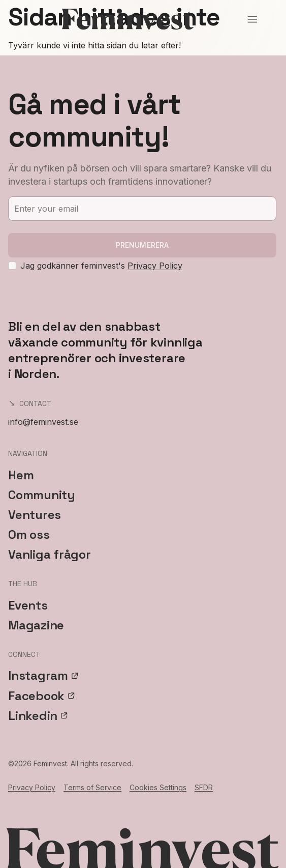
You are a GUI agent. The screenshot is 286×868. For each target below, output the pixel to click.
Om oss (29, 534)
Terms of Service (92, 787)
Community (41, 495)
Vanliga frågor (50, 554)
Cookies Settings (158, 787)
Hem (21, 475)
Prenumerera (142, 245)
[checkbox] (12, 266)
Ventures (35, 515)
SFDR (204, 787)
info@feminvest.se (43, 422)
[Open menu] (252, 19)
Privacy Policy (155, 266)
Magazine (36, 625)
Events (28, 605)
